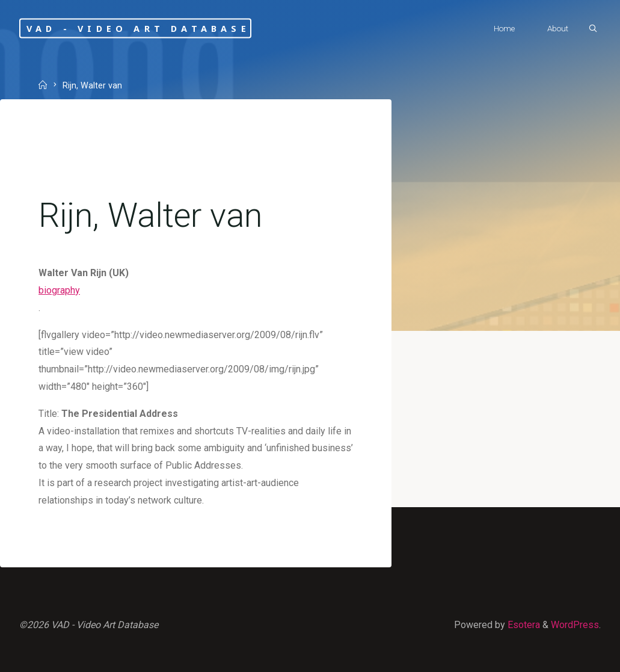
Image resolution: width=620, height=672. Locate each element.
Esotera (523, 625)
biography (59, 290)
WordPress (575, 625)
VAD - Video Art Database (138, 28)
